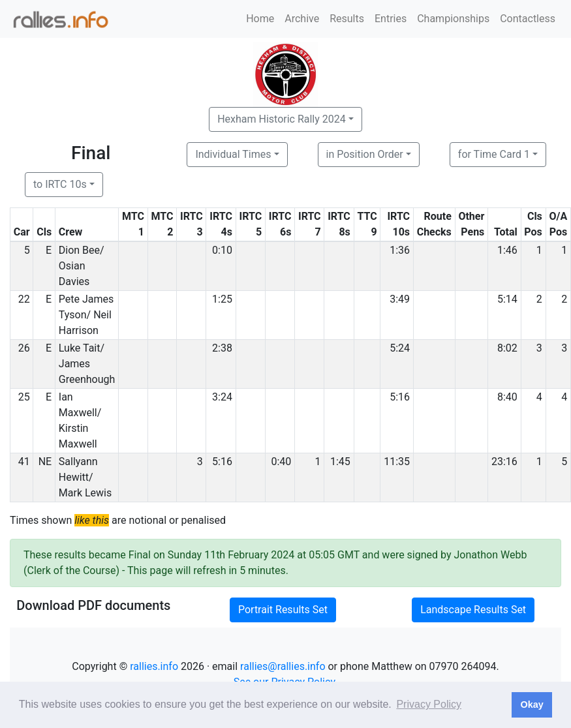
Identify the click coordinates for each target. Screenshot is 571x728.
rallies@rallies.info (283, 666)
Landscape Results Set (473, 610)
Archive (302, 19)
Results (347, 19)
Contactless (528, 19)
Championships (453, 19)
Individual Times (233, 154)
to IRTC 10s (60, 184)
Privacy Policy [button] (429, 704)
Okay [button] (532, 705)
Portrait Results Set (283, 610)
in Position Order (365, 154)
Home (260, 19)
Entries (391, 19)
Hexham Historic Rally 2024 (282, 119)
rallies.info (154, 666)
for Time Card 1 (494, 154)
